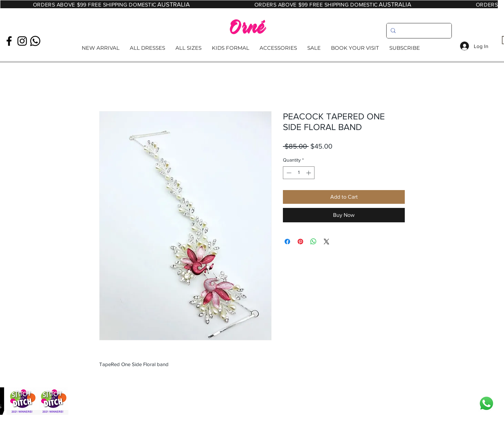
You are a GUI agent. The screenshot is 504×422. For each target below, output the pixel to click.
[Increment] (309, 173)
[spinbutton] (299, 173)
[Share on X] (327, 242)
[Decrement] (288, 173)
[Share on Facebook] (287, 242)
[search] (418, 31)
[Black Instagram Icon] (22, 41)
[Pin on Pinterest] (300, 242)
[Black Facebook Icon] (9, 41)
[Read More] (252, 48)
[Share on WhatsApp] (313, 242)
